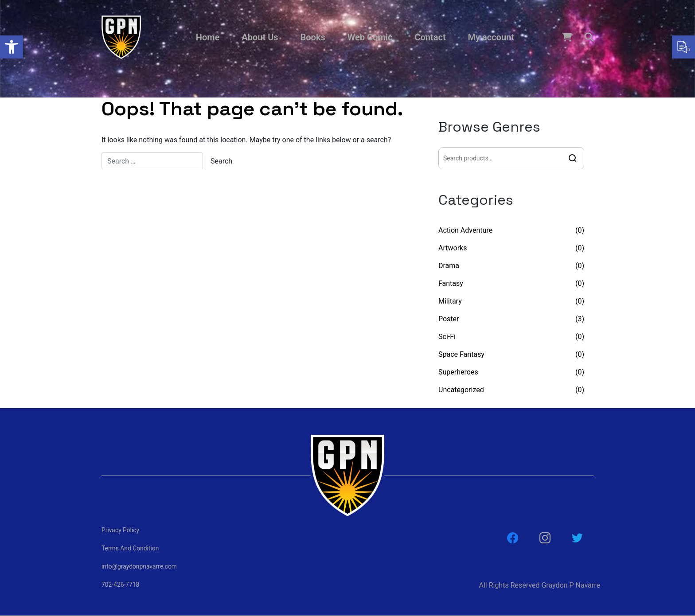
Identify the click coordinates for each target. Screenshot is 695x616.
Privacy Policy (121, 530)
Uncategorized (461, 390)
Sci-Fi (447, 337)
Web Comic (370, 37)
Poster (449, 319)
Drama (449, 266)
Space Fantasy (461, 354)
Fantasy (451, 283)
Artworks (453, 248)
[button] (12, 47)
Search (573, 158)
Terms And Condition (131, 548)
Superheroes (458, 372)
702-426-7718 (121, 585)
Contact (430, 37)
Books (313, 37)
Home (208, 37)
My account (491, 37)
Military (450, 301)
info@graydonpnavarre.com (140, 566)
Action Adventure (465, 230)
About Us (260, 37)
